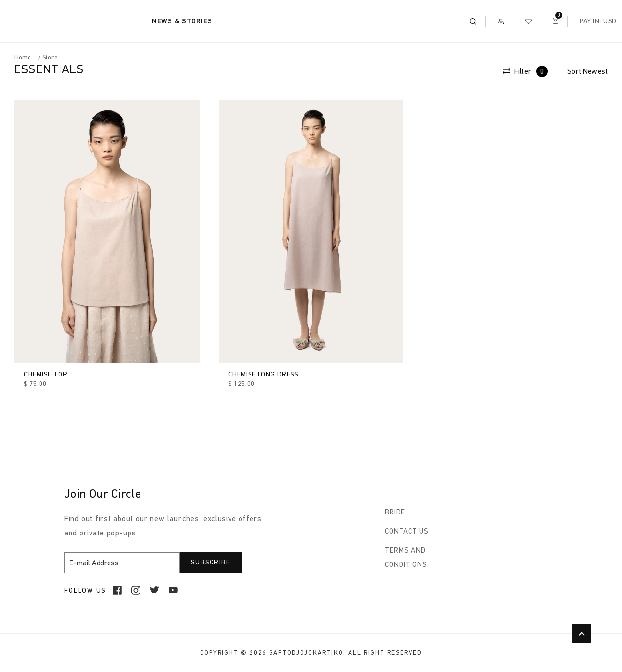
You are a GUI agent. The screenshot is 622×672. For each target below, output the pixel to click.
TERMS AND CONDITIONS (406, 557)
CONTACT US (407, 531)
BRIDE (395, 512)
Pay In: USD (598, 21)
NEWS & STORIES (182, 21)
